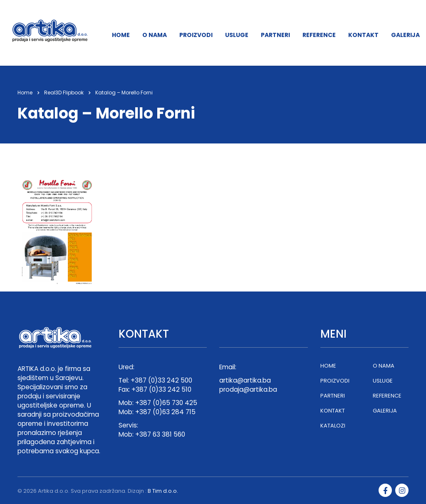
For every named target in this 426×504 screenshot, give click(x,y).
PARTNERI (275, 35)
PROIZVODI (196, 35)
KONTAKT (363, 35)
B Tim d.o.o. (163, 491)
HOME (121, 35)
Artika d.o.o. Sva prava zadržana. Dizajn (91, 491)
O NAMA (155, 35)
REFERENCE (319, 35)
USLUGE (237, 35)
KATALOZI (333, 426)
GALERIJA (405, 35)
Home (25, 93)
